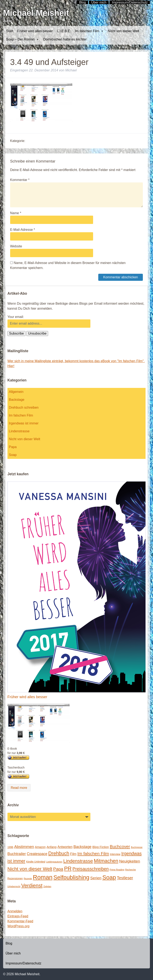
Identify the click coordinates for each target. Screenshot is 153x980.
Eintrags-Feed (18, 916)
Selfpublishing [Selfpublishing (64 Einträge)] (71, 877)
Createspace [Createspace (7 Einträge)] (37, 854)
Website (16, 246)
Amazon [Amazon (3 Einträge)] (40, 847)
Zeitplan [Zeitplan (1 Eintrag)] (47, 886)
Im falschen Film (89, 31)
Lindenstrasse (19, 431)
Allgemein (16, 392)
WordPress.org (18, 926)
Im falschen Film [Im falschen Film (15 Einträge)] (93, 854)
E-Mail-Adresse (23, 230)
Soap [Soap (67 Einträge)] (109, 877)
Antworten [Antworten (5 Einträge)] (65, 847)
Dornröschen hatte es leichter (65, 39)
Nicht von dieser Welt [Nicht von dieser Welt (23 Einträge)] (30, 869)
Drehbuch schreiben (24, 408)
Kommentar (20, 180)
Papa (13, 447)
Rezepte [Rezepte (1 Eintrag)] (28, 879)
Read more (19, 788)
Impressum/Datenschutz (24, 963)
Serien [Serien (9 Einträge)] (96, 878)
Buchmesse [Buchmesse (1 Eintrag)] (137, 847)
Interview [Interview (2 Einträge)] (115, 854)
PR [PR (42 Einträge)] (68, 869)
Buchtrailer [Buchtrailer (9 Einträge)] (17, 854)
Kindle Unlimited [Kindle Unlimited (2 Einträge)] (36, 862)
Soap (13, 455)
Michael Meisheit (36, 13)
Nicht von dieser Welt (123, 31)
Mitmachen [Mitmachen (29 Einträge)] (106, 861)
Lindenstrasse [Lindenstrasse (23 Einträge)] (78, 861)
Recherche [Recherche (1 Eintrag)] (131, 870)
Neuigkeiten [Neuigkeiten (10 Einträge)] (130, 861)
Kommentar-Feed (20, 921)
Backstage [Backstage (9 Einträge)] (82, 847)
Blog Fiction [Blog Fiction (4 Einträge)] (101, 847)
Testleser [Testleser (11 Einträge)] (125, 878)
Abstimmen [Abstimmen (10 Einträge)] (24, 847)
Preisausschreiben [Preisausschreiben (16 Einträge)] (91, 869)
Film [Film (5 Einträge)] (73, 854)
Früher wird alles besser (35, 31)
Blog (9, 943)
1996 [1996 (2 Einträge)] (10, 847)
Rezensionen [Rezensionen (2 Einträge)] (15, 878)
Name (16, 213)
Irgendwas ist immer (24, 423)
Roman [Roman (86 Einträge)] (43, 877)
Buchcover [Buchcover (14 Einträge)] (120, 846)
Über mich (13, 953)
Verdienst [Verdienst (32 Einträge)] (32, 885)
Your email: (16, 317)
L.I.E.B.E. (64, 31)
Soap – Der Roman (23, 39)
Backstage (17, 400)
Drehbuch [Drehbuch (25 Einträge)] (59, 853)
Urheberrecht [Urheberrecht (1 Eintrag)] (14, 886)
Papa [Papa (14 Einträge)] (58, 869)
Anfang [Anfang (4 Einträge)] (51, 847)
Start (10, 31)
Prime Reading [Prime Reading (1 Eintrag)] (117, 870)
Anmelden (15, 911)
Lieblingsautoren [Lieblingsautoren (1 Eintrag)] (54, 862)
